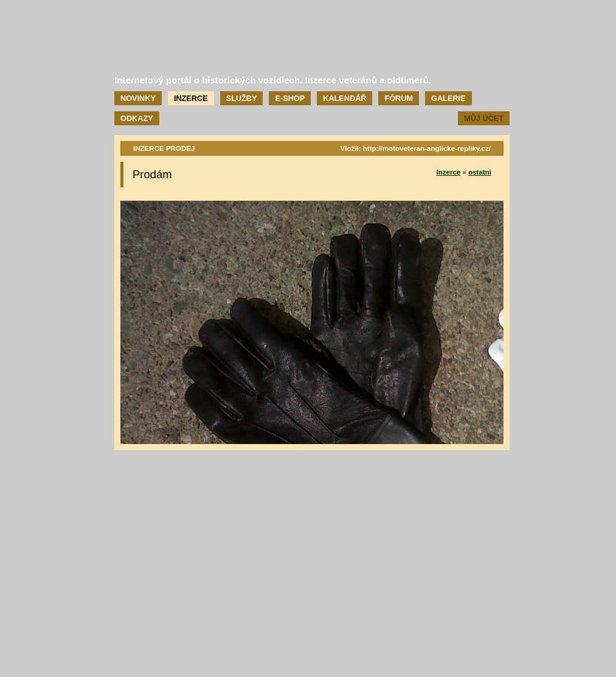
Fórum (399, 98)
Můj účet (484, 118)
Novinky (138, 98)
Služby (242, 98)
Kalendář (344, 98)
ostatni (480, 172)
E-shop (290, 98)
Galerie (448, 98)
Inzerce (191, 98)
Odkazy (137, 118)
